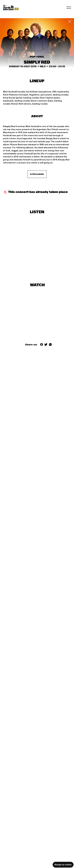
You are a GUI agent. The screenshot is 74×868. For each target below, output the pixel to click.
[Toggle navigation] (69, 8)
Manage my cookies (63, 865)
